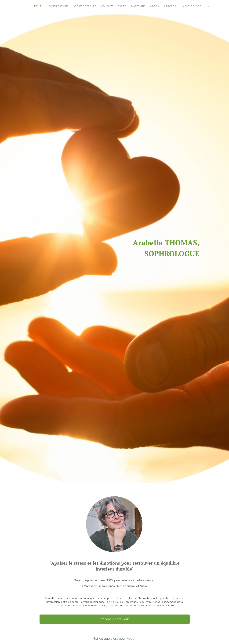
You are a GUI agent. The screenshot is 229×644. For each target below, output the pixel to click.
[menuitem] (155, 7)
